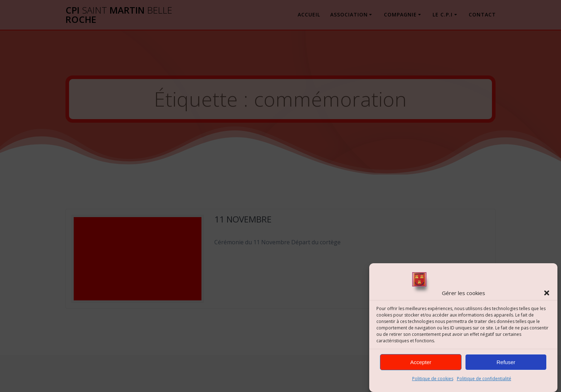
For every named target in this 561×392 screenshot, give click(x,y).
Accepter (421, 362)
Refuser (506, 362)
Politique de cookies (433, 379)
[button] (547, 293)
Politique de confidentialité (484, 379)
